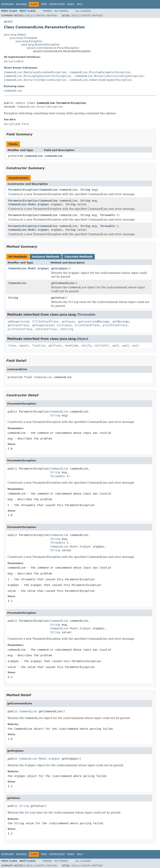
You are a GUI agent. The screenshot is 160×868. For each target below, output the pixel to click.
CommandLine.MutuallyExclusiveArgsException (109, 76)
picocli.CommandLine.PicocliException (53, 48)
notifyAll (102, 346)
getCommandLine (63, 283)
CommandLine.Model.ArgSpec (29, 204)
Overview (7, 4)
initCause (64, 325)
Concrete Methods (79, 257)
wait (116, 346)
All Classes (83, 11)
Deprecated (57, 4)
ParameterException (23, 190)
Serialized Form (16, 124)
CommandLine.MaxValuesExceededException (35, 72)
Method (52, 16)
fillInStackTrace (45, 321)
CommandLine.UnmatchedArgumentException (101, 80)
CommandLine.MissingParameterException (100, 72)
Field (29, 16)
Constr (40, 16)
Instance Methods (46, 257)
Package (21, 4)
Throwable (107, 215)
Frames (48, 11)
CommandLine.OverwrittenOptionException (35, 80)
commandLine (54, 156)
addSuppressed (18, 321)
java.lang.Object (15, 35)
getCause (68, 321)
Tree (44, 4)
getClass (55, 346)
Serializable (14, 61)
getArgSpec (59, 268)
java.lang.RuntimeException (40, 45)
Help (80, 4)
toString (67, 329)
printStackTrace (87, 325)
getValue (58, 298)
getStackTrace (18, 325)
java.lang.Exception (29, 41)
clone (12, 346)
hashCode (72, 346)
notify (86, 346)
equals (24, 346)
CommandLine (13, 91)
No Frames (61, 11)
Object (83, 339)
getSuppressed (43, 325)
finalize (39, 346)
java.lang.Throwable (23, 38)
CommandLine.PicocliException (40, 107)
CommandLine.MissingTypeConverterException (38, 76)
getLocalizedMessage (94, 321)
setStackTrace (46, 329)
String (85, 190)
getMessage (121, 321)
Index (71, 4)
